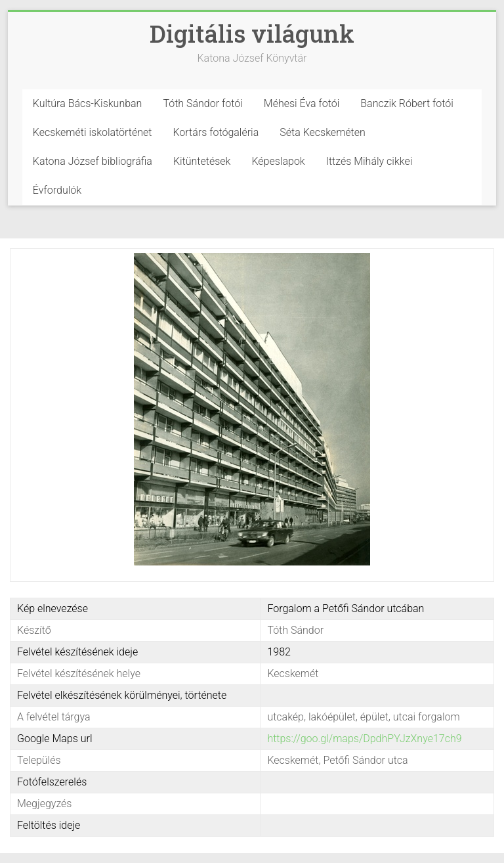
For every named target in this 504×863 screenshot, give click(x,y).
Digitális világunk (252, 33)
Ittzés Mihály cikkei (369, 161)
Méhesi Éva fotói (302, 103)
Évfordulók (57, 190)
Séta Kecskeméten (323, 132)
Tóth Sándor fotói (202, 103)
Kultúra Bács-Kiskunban (88, 103)
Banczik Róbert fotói (407, 103)
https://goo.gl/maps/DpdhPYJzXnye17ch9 (364, 739)
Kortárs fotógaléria (216, 132)
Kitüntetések (202, 161)
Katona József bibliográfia (93, 161)
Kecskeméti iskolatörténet (93, 132)
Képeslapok (278, 161)
